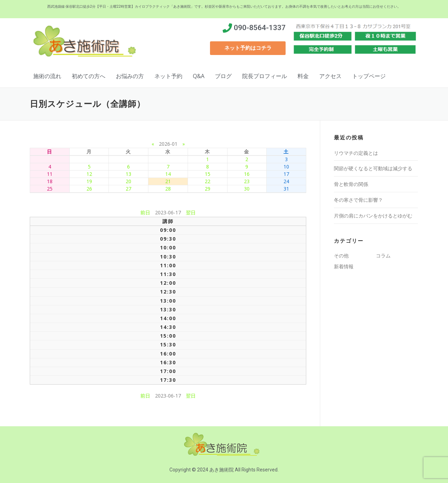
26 (89, 189)
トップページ (369, 76)
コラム (383, 256)
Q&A (199, 76)
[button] (248, 48)
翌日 (191, 212)
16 (247, 174)
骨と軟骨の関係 (351, 184)
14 (168, 174)
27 (128, 189)
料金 (303, 76)
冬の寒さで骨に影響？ (358, 200)
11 (50, 174)
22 (208, 181)
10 (286, 167)
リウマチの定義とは (356, 153)
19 (89, 181)
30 (247, 189)
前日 (145, 212)
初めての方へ (89, 76)
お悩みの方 (130, 76)
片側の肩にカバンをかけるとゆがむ (373, 216)
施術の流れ (47, 76)
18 (50, 181)
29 (208, 189)
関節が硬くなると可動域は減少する (373, 168)
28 (168, 189)
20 (128, 181)
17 (286, 174)
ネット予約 (168, 76)
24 (286, 181)
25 (50, 189)
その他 (341, 256)
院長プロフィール (265, 76)
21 (168, 181)
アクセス (330, 76)
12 (89, 174)
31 (286, 189)
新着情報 (344, 266)
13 (128, 174)
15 (208, 174)
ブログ (223, 76)
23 (247, 181)
